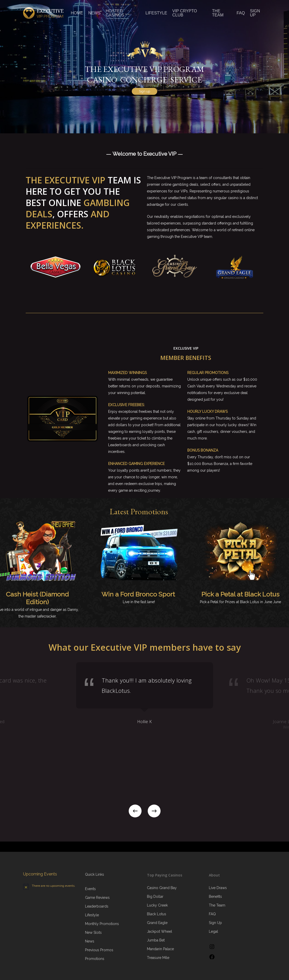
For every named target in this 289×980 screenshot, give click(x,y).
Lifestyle (92, 915)
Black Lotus (157, 914)
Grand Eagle (157, 923)
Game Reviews (97, 898)
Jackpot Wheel (160, 931)
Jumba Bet (156, 940)
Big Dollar (155, 897)
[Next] (154, 811)
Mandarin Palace (160, 949)
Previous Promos (99, 950)
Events (90, 889)
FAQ (212, 914)
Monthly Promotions (102, 924)
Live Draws (218, 888)
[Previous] (135, 811)
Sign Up (215, 923)
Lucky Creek (157, 905)
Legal (213, 931)
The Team (217, 905)
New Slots (93, 932)
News (90, 941)
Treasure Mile (158, 958)
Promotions (95, 959)
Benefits (215, 897)
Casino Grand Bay (162, 888)
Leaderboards (97, 906)
